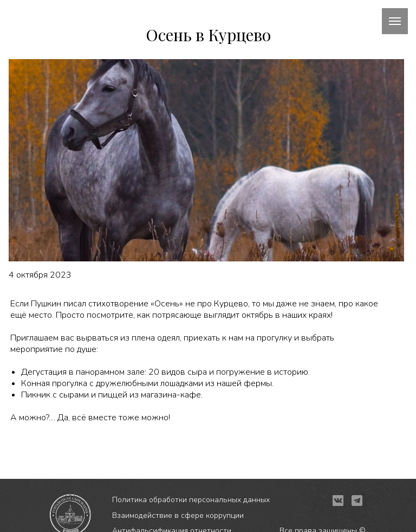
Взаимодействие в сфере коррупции (178, 515)
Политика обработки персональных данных (191, 500)
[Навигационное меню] (395, 21)
